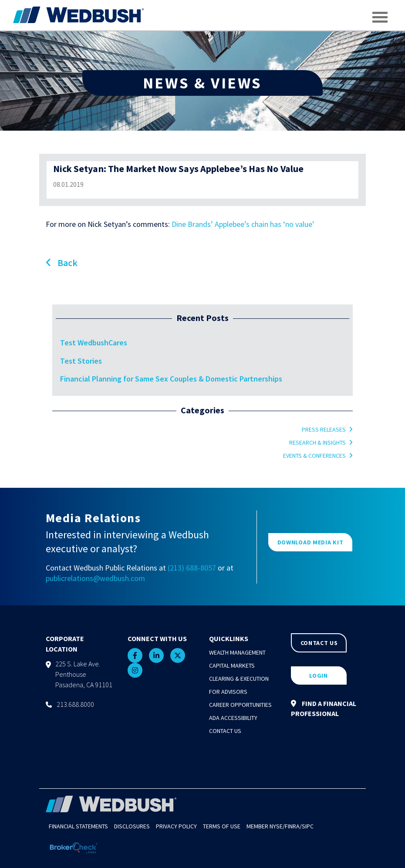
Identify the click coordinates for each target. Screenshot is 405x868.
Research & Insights (317, 442)
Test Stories (81, 361)
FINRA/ (293, 826)
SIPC (308, 826)
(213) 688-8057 (192, 568)
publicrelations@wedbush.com (95, 578)
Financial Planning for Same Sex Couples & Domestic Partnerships (171, 379)
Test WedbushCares (94, 343)
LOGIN (319, 675)
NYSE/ (277, 826)
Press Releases (324, 429)
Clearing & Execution (239, 679)
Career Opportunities (240, 705)
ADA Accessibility (233, 718)
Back (62, 263)
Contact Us (225, 731)
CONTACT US (319, 643)
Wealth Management (237, 652)
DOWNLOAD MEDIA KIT (310, 542)
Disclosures (132, 826)
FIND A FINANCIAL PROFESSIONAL (324, 708)
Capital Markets (232, 665)
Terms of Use (222, 826)
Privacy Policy (176, 826)
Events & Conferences (314, 456)
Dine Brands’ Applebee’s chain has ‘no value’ (243, 224)
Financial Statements (78, 826)
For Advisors (228, 692)
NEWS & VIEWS (202, 83)
